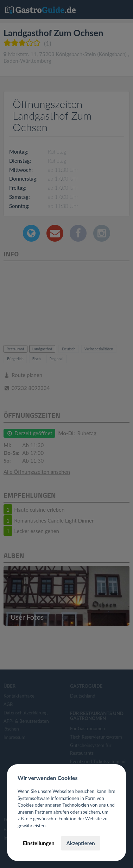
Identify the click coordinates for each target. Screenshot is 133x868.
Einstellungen (39, 843)
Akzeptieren (80, 843)
